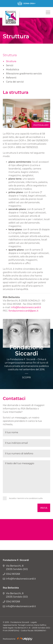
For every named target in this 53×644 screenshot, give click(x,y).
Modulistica (13, 69)
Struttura (11, 61)
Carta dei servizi (15, 82)
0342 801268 (13, 574)
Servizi (10, 65)
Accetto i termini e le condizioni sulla (26, 498)
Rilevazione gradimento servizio (24, 74)
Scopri (26, 4)
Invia (44, 508)
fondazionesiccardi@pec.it (24, 311)
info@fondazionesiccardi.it (26, 307)
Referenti (11, 78)
